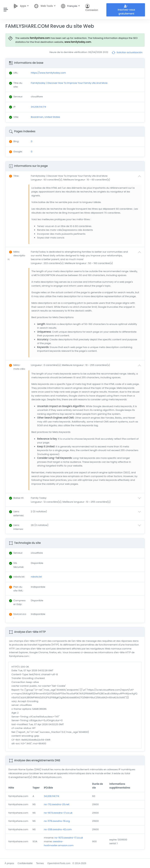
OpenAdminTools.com (59, 863)
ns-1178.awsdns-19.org (57, 821)
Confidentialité (25, 863)
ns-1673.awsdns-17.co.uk (58, 813)
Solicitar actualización (127, 52)
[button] (87, 178)
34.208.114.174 (51, 796)
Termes (40, 863)
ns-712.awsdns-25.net (57, 804)
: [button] (14, 176)
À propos (9, 863)
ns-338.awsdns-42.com (58, 829)
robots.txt (36, 577)
